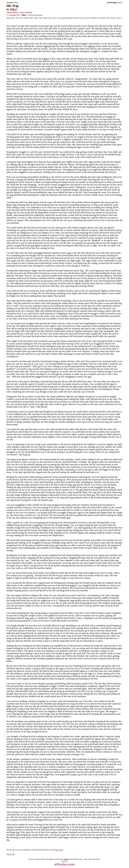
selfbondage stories (64, 864)
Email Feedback (12, 12)
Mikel (13, 9)
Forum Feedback (26, 12)
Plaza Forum (59, 850)
